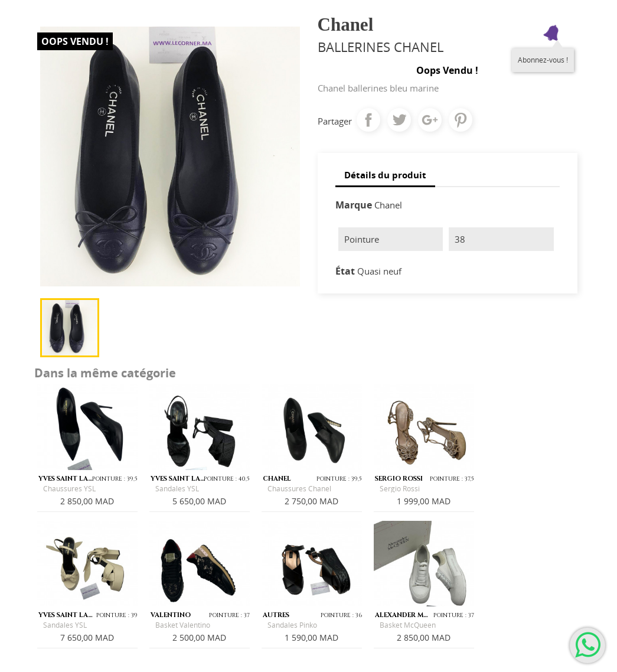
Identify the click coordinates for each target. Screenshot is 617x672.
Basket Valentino (183, 625)
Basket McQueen (408, 625)
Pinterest (461, 120)
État (345, 271)
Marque (354, 205)
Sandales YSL (177, 489)
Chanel (388, 205)
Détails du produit (385, 175)
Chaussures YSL (69, 489)
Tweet (399, 120)
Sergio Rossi (400, 489)
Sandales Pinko (292, 625)
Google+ (430, 120)
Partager (368, 120)
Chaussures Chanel (299, 489)
